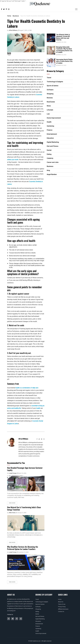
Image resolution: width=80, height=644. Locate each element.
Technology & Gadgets (42, 601)
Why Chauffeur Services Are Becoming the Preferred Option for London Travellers (23, 547)
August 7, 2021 (23, 30)
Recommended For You (16, 463)
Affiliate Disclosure (63, 609)
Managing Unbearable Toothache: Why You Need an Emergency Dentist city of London (64, 50)
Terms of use (62, 604)
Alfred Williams (13, 30)
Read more (12, 503)
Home (9, 16)
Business (16, 16)
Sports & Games (40, 604)
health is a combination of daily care (27, 388)
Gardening (38, 628)
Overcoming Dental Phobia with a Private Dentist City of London (64, 61)
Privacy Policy (62, 606)
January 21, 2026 (21, 512)
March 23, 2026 (61, 55)
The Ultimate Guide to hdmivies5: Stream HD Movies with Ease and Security (63, 37)
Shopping (38, 609)
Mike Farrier (12, 512)
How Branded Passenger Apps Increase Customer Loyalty (22, 469)
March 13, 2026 (21, 473)
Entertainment (39, 623)
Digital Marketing (40, 618)
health (41, 408)
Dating (37, 611)
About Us (61, 601)
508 (30, 30)
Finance (38, 626)
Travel (37, 599)
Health (37, 631)
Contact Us (61, 611)
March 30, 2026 (61, 42)
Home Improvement (41, 633)
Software (38, 606)
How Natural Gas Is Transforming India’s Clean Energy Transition (25, 508)
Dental (37, 613)
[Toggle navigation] (76, 9)
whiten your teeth (13, 160)
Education (38, 621)
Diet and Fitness (40, 616)
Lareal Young (13, 473)
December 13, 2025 (23, 552)
